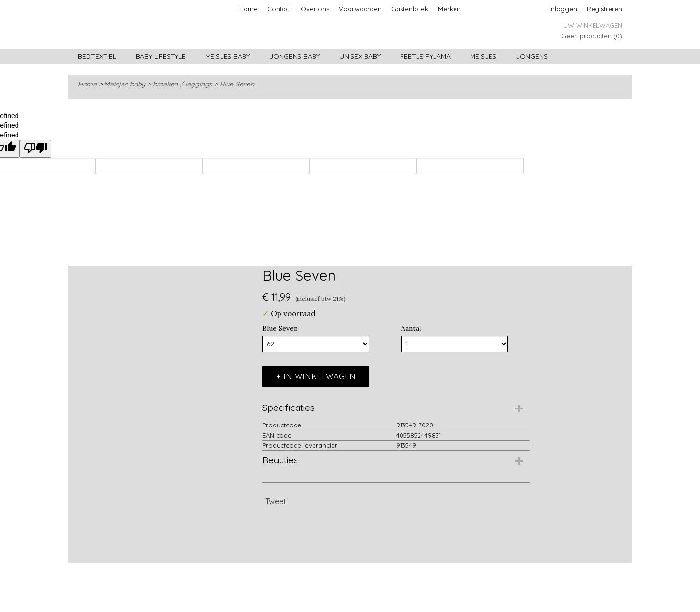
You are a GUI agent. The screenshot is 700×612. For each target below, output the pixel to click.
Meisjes (483, 56)
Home (248, 9)
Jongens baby (295, 56)
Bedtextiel (97, 56)
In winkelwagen (320, 376)
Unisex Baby (360, 56)
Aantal (411, 328)
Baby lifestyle (161, 56)
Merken (449, 9)
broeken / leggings (183, 84)
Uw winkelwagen (593, 25)
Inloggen (563, 9)
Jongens (532, 56)
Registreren (604, 9)
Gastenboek (410, 9)
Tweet (276, 501)
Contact (279, 9)
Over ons (315, 9)
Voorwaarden (360, 9)
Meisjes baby (227, 56)
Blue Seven (237, 84)
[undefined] (35, 149)
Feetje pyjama (425, 56)
